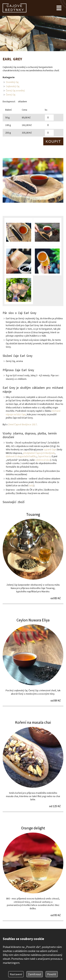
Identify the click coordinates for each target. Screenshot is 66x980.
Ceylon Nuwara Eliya (33, 662)
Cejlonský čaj (13, 86)
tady (31, 485)
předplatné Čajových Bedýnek (39, 453)
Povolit (52, 974)
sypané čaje (50, 449)
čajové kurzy (44, 456)
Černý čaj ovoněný (15, 90)
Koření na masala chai (33, 766)
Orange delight (33, 873)
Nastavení (16, 974)
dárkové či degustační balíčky (21, 456)
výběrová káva (43, 460)
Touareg (33, 558)
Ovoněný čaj (12, 82)
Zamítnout (35, 974)
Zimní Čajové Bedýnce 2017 (22, 424)
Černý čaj (11, 95)
